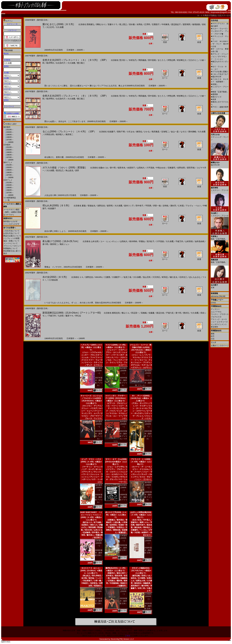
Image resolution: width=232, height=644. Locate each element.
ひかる (147, 132)
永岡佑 (139, 24)
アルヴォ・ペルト (193, 206)
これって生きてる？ (220, 74)
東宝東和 (214, 327)
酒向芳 (173, 206)
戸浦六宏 (170, 313)
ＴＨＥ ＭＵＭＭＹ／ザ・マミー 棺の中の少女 (220, 44)
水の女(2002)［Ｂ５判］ (55, 277)
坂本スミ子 (129, 206)
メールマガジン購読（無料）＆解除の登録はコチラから (12, 212)
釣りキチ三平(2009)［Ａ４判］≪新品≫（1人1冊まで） (116, 515)
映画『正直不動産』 (220, 92)
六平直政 (150, 168)
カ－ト (200, 15)
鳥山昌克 (69, 170)
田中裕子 (140, 206)
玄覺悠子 (156, 24)
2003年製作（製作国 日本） (123, 601)
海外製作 (7, 127)
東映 (213, 334)
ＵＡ (81, 277)
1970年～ (10, 140)
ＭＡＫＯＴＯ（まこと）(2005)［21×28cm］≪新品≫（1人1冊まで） (91, 571)
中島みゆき (161, 168)
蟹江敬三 (81, 63)
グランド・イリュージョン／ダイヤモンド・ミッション (220, 57)
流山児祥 (147, 277)
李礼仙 (78, 316)
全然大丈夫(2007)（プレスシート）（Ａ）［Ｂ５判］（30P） (75, 60)
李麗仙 (142, 241)
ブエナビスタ (216, 317)
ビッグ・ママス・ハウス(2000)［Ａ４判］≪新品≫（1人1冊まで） (91, 462)
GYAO (213, 303)
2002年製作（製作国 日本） (148, 606)
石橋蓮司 (171, 168)
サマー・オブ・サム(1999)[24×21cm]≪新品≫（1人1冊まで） (116, 462)
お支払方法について (11, 233)
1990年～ (10, 135)
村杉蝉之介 (182, 60)
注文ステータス (224, 15)
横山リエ (125, 313)
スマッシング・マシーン (220, 136)
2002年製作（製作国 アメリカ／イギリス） (120, 436)
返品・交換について (11, 241)
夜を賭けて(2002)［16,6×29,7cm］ (61, 241)
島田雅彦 (156, 132)
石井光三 (183, 277)
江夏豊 (107, 277)
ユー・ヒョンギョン (109, 241)
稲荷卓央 (121, 168)
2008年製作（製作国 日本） (148, 550)
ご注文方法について (11, 231)
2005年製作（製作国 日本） (99, 601)
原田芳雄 (191, 168)
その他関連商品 (10, 198)
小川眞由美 (53, 280)
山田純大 (141, 168)
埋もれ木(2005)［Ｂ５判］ (57, 205)
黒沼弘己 (60, 170)
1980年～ (10, 137)
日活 (213, 339)
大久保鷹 (60, 27)
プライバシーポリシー (12, 246)
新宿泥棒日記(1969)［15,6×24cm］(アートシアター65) (72, 313)
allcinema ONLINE (218, 296)
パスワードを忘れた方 (12, 40)
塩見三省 (127, 277)
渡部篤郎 (187, 24)
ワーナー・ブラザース (220, 314)
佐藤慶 (151, 313)
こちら (128, 636)
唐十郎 (113, 168)
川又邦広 (156, 277)
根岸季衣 (50, 63)
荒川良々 (123, 60)
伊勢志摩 (171, 60)
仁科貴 (181, 206)
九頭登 (61, 316)
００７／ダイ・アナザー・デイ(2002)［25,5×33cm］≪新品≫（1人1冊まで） (116, 398)
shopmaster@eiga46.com (221, 12)
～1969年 (10, 142)
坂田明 (110, 206)
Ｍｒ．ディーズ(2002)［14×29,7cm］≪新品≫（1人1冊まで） (141, 398)
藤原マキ (69, 316)
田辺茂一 (135, 313)
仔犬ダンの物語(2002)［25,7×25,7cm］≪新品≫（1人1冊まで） (141, 571)
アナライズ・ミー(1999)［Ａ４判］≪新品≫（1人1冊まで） (141, 462)
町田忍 (165, 277)
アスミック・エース (219, 319)
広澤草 (147, 24)
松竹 (213, 336)
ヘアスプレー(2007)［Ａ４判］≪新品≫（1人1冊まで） (91, 347)
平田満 (148, 206)
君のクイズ (216, 97)
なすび (183, 132)
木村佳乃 (133, 60)
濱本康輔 (192, 132)
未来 (213, 99)
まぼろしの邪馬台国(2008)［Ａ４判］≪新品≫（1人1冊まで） (141, 515)
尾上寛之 (123, 24)
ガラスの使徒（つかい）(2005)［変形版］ (65, 168)
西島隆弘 (90, 24)
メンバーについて (11, 243)
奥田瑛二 (69, 134)
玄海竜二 (165, 132)
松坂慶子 (111, 132)
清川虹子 (150, 241)
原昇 (77, 170)
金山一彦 (175, 132)
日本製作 (7, 145)
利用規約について (11, 248)
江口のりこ (193, 60)
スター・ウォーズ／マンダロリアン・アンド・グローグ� (220, 31)
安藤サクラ (113, 24)
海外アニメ (8, 162)
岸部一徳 (157, 206)
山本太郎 (95, 241)
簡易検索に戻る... (10, 120)
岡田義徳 (142, 60)
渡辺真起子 (176, 24)
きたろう (162, 60)
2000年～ (10, 132)
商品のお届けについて (12, 236)
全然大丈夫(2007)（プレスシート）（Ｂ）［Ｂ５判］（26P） (75, 96)
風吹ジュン (65, 244)
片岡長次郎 (49, 134)
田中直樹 (152, 60)
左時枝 (165, 206)
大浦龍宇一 (117, 277)
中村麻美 (165, 24)
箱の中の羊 (216, 77)
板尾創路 (196, 24)
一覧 (8, 200)
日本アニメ (8, 180)
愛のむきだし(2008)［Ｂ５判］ (59, 24)
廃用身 (214, 94)
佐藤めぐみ (103, 168)
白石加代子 (61, 63)
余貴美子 (131, 168)
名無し (214, 84)
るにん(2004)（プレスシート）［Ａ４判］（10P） (69, 131)
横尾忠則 (116, 313)
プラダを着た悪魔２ (220, 72)
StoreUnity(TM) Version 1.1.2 (122, 639)
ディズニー (215, 309)
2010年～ (10, 130)
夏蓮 (84, 206)
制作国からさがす (11, 221)
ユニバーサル (216, 312)
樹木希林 (133, 241)
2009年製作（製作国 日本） (99, 553)
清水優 (132, 24)
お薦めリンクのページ (220, 346)
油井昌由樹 (200, 241)
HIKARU (99, 277)
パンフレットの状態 (11, 238)
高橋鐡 (144, 313)
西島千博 (121, 132)
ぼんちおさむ (195, 277)
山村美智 (189, 241)
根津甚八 (60, 134)
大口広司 (50, 27)
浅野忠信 (101, 206)
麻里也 (139, 132)
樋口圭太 (174, 277)
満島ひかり (101, 24)
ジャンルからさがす (11, 224)
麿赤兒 (186, 313)
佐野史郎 (181, 168)
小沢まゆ (130, 132)
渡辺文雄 (160, 313)
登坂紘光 (91, 206)
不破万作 (179, 241)
